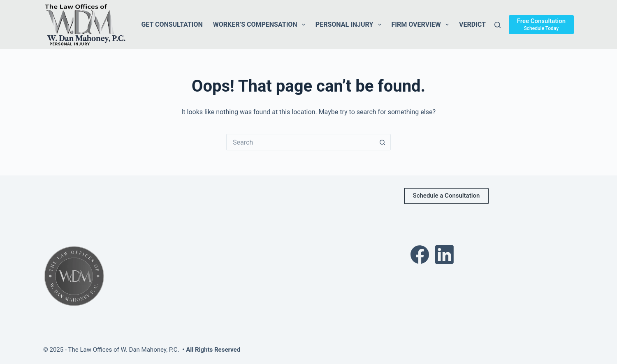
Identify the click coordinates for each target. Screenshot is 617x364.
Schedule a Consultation (447, 196)
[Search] (498, 25)
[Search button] (383, 142)
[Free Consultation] (541, 24)
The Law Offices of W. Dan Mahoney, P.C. (124, 350)
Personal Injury (350, 25)
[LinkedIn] (444, 255)
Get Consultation (172, 24)
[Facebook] (420, 255)
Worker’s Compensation (261, 25)
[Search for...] (300, 142)
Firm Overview (422, 25)
